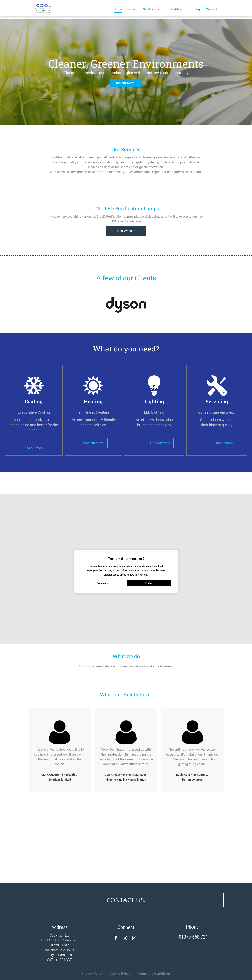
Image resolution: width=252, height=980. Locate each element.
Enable (149, 583)
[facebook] (116, 939)
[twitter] (125, 939)
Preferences (103, 583)
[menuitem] (118, 9)
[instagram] (134, 939)
